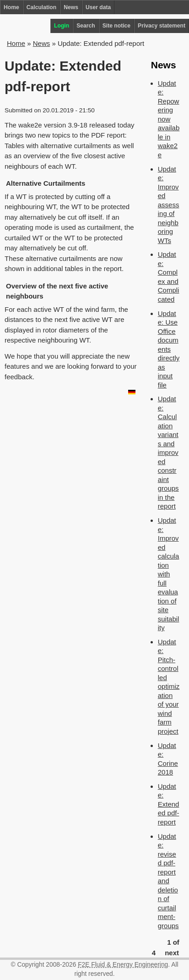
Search (86, 26)
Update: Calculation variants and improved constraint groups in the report (168, 452)
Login (62, 26)
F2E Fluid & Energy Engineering (123, 965)
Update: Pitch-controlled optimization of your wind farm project (169, 687)
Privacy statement (162, 26)
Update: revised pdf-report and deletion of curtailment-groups (168, 881)
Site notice (116, 26)
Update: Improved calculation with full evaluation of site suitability (169, 574)
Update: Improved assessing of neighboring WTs (169, 205)
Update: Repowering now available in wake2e (169, 119)
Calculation (41, 7)
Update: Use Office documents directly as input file (169, 349)
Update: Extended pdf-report (169, 804)
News (71, 7)
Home (11, 7)
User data (98, 7)
